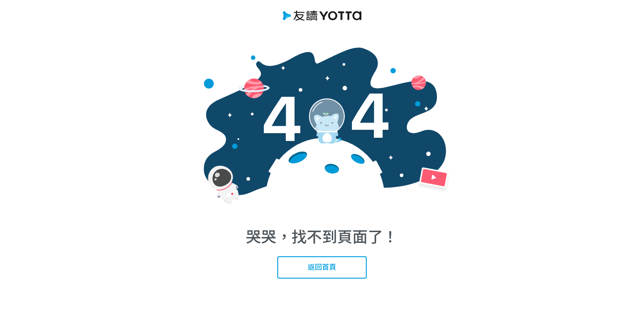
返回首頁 (322, 267)
